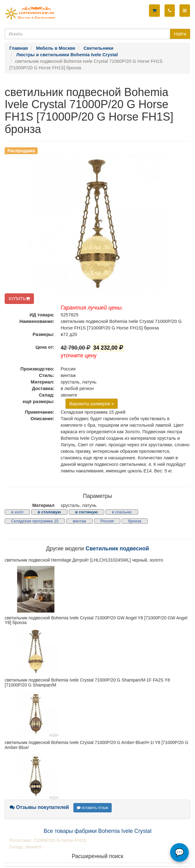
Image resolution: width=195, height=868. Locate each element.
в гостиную (86, 512)
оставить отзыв (93, 808)
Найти (180, 34)
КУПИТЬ (19, 299)
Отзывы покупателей (39, 807)
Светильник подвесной (117, 549)
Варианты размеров (92, 404)
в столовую (49, 512)
